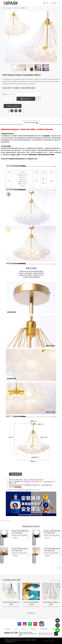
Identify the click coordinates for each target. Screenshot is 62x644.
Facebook (12, 111)
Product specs (26, 94)
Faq (16, 629)
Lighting (9, 8)
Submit (56, 634)
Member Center (48, 3)
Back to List (32, 613)
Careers (33, 629)
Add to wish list (39, 99)
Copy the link (20, 110)
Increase (14, 99)
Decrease (4, 99)
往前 (53, 580)
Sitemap (47, 641)
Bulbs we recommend (13, 106)
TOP (59, 568)
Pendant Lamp (16, 8)
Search (51, 3)
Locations (8, 629)
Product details (30, 122)
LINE (16, 111)
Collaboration (44, 629)
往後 (58, 580)
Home (4, 8)
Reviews (55, 629)
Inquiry (24, 629)
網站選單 (58, 3)
